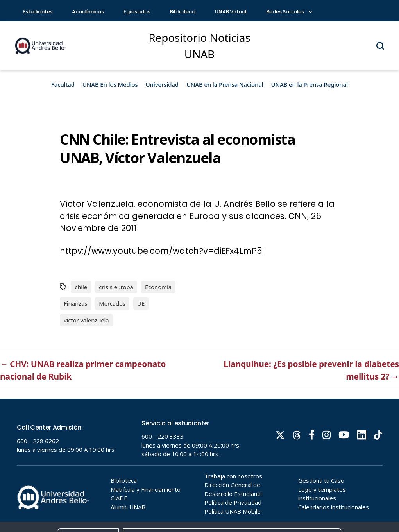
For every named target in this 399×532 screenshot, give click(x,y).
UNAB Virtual (231, 12)
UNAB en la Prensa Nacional (225, 84)
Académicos (88, 12)
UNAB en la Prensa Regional (310, 84)
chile (81, 287)
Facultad (63, 84)
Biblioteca (183, 12)
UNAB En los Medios (110, 84)
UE (141, 303)
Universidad (162, 84)
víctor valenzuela (86, 320)
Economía (158, 287)
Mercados (112, 303)
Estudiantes (38, 12)
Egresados (137, 12)
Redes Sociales (289, 12)
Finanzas (75, 303)
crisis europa (116, 287)
